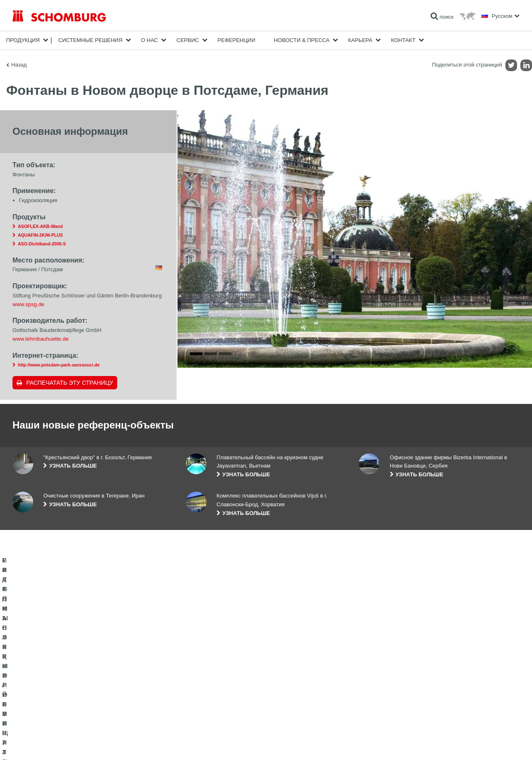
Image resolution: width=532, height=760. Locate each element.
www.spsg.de (28, 304)
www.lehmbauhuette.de (41, 339)
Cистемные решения (90, 40)
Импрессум (47, 743)
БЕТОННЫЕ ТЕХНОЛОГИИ (44, 713)
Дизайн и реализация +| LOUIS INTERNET (483, 743)
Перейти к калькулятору (214, 675)
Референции (236, 40)
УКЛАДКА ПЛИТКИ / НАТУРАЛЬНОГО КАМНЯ (66, 688)
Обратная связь (204, 700)
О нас (149, 40)
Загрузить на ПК (204, 688)
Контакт (403, 40)
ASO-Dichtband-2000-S (42, 244)
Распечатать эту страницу (70, 383)
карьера (360, 40)
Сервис (188, 40)
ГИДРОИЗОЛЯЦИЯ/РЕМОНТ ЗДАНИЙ (57, 675)
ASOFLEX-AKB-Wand (40, 226)
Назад (19, 65)
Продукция (23, 40)
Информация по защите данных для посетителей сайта (119, 743)
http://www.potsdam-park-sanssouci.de (59, 365)
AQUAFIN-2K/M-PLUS (40, 235)
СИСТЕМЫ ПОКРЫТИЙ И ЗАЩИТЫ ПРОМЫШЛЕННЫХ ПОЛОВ (87, 700)
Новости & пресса (302, 40)
